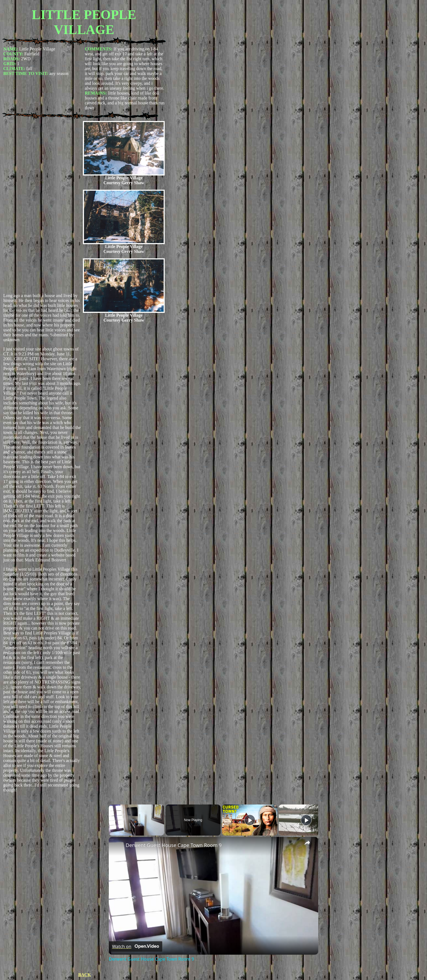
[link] (118, 846)
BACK (85, 975)
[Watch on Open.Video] (136, 946)
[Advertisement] (42, 207)
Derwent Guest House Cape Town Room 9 (174, 845)
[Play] (250, 820)
